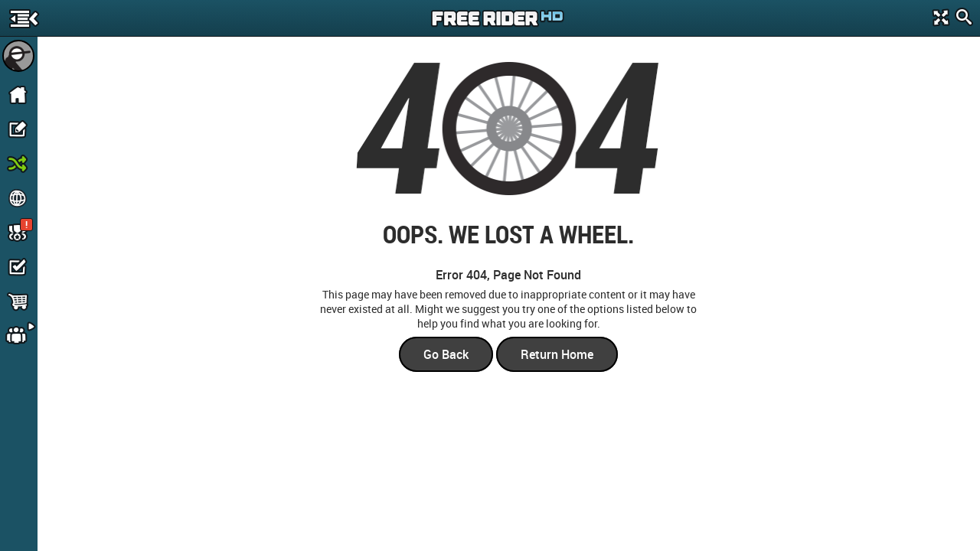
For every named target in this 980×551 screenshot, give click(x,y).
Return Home (557, 354)
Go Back (446, 354)
